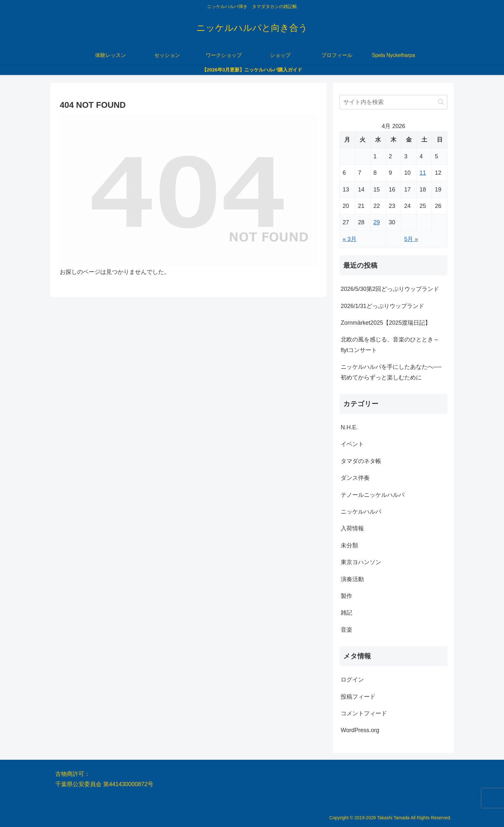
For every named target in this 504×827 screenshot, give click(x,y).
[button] (441, 102)
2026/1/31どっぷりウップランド (382, 306)
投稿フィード (358, 697)
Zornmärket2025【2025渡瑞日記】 (386, 323)
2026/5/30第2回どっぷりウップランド (390, 289)
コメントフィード (364, 713)
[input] (393, 102)
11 (423, 173)
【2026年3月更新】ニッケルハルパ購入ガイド (252, 70)
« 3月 (350, 239)
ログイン (352, 680)
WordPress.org (360, 730)
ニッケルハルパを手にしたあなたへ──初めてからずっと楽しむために (391, 372)
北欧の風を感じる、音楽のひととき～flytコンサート (390, 345)
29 (377, 222)
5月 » (411, 239)
